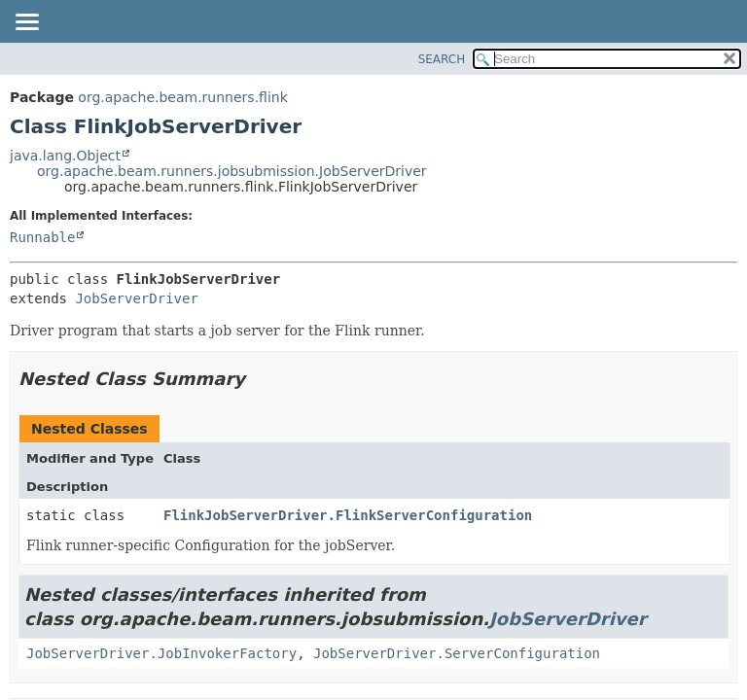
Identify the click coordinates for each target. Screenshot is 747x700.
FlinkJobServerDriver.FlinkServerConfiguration (348, 515)
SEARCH (442, 59)
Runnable (42, 237)
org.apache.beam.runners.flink (182, 97)
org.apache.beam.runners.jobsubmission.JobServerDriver (232, 171)
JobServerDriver (136, 298)
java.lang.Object (65, 156)
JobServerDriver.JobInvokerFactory (161, 653)
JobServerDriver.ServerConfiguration (457, 653)
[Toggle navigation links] (26, 23)
